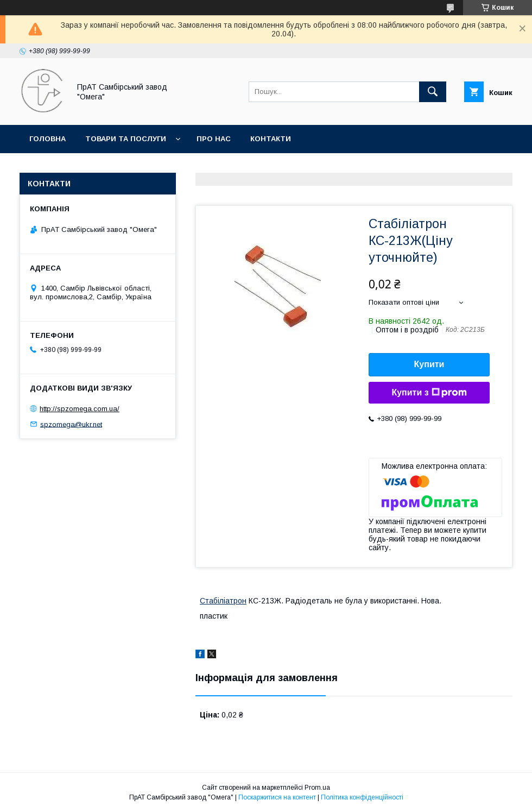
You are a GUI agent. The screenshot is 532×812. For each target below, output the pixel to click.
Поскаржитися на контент (277, 797)
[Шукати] (433, 92)
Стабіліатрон (223, 601)
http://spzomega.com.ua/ (80, 409)
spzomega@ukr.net (71, 424)
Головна (47, 139)
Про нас (214, 139)
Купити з (429, 393)
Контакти (271, 139)
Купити (429, 364)
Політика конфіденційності (362, 797)
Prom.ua (317, 788)
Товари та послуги (126, 139)
